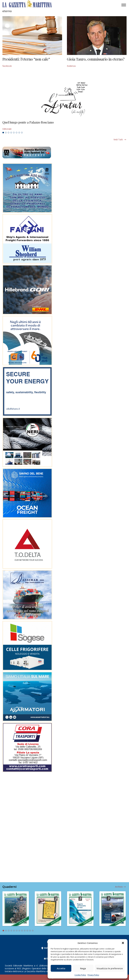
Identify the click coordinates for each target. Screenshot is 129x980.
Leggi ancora (64, 126)
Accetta (61, 968)
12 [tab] (33, 931)
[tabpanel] (64, 126)
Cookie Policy (80, 975)
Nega (83, 968)
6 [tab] (17, 133)
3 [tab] (8, 133)
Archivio (119, 887)
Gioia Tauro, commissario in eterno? (96, 59)
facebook (7, 66)
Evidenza (71, 66)
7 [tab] (19, 133)
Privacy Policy (93, 975)
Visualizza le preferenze (110, 968)
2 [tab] (6, 133)
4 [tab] (11, 133)
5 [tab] (14, 133)
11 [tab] (30, 931)
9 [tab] (25, 931)
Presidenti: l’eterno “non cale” (26, 59)
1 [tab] (3, 133)
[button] (123, 943)
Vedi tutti (118, 139)
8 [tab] (22, 133)
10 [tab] (27, 931)
